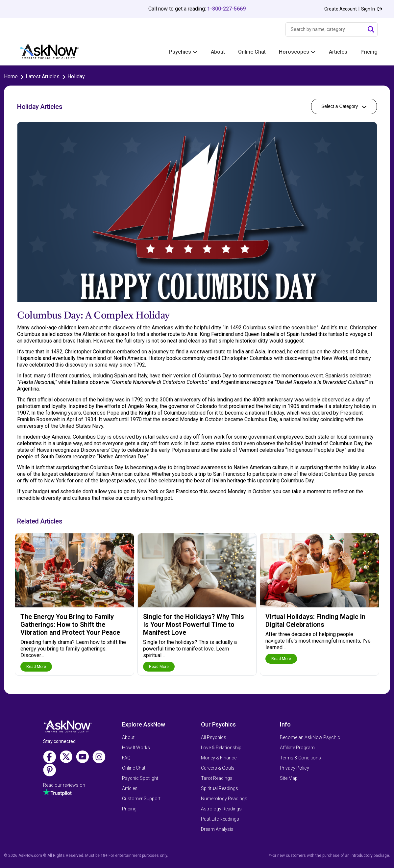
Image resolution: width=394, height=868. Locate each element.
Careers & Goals (218, 768)
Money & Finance (219, 758)
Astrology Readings (221, 809)
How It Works (136, 748)
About (218, 52)
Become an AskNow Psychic (310, 737)
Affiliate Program (297, 748)
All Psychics (214, 737)
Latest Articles (43, 77)
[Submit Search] (371, 30)
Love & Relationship (221, 748)
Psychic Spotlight (140, 778)
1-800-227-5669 (226, 9)
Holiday (76, 77)
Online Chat (252, 52)
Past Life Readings (220, 819)
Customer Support (141, 799)
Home (11, 77)
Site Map (289, 778)
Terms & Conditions (300, 758)
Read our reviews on (64, 785)
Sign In (372, 9)
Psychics (183, 52)
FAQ (126, 758)
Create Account (341, 9)
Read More (36, 667)
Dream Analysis (217, 829)
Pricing (369, 52)
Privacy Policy (295, 768)
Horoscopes (297, 52)
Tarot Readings (217, 778)
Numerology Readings (224, 799)
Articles (338, 52)
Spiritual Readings (220, 788)
